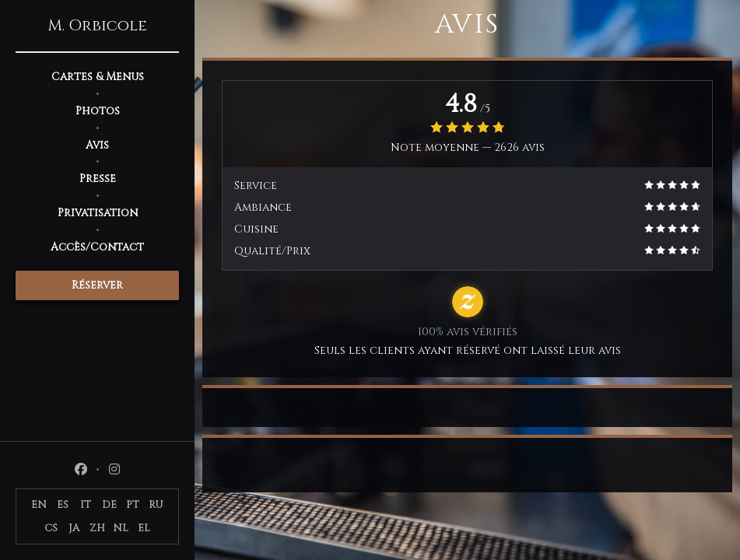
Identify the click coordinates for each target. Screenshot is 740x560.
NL (121, 528)
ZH (97, 528)
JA (74, 528)
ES (63, 505)
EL (144, 528)
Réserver (97, 285)
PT (133, 505)
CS (51, 528)
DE (109, 505)
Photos (98, 111)
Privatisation (98, 213)
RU (156, 505)
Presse (98, 178)
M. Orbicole (97, 26)
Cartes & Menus (98, 77)
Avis (97, 145)
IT (86, 505)
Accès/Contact (97, 247)
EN (39, 505)
